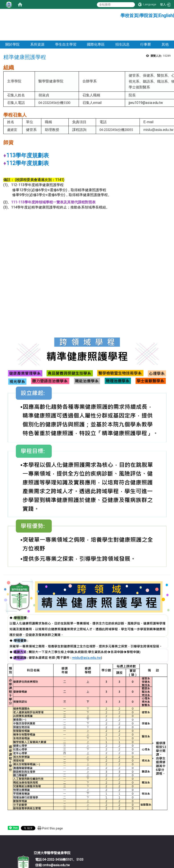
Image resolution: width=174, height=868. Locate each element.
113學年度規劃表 (28, 137)
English (166, 16)
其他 (165, 26)
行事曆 (146, 26)
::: (119, 14)
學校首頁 (129, 16)
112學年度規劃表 (28, 145)
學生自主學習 (66, 26)
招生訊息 (122, 26)
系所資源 (37, 26)
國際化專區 (96, 26)
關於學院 (12, 26)
